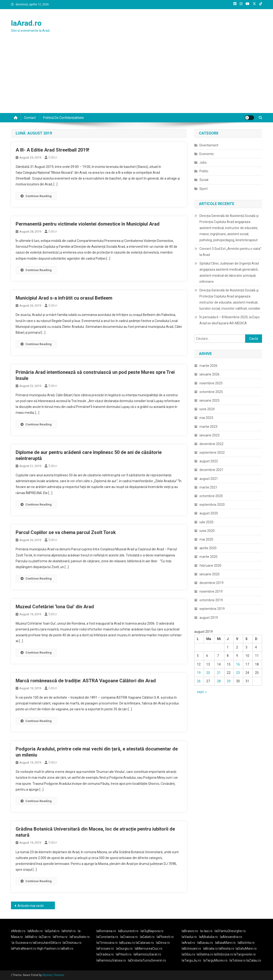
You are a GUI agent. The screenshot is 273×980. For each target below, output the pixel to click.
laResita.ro (226, 948)
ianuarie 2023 (209, 435)
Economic (207, 154)
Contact (30, 118)
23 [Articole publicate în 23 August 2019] (238, 673)
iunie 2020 (207, 531)
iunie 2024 (207, 409)
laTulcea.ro (238, 960)
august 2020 (209, 513)
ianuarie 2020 (209, 574)
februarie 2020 (210, 566)
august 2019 (209, 618)
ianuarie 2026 (209, 374)
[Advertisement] (136, 78)
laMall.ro (31, 937)
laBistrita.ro (246, 943)
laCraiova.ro (129, 937)
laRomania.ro (106, 931)
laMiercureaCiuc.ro (149, 948)
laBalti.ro (67, 948)
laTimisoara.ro (107, 943)
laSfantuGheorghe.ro (230, 931)
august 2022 (209, 461)
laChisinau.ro (72, 943)
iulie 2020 (206, 522)
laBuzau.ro (127, 943)
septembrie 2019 (212, 609)
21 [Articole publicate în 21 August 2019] (219, 673)
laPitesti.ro (124, 954)
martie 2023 (208, 427)
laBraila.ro (211, 948)
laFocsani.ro (105, 948)
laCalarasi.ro (145, 943)
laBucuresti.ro (128, 931)
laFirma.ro (60, 937)
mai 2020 (206, 539)
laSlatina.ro (205, 954)
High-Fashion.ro (48, 948)
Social (204, 180)
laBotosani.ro (191, 948)
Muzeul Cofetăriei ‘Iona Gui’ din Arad (55, 607)
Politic (204, 171)
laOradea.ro (105, 954)
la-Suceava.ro (22, 943)
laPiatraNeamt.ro (24, 948)
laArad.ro (26, 23)
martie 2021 (208, 487)
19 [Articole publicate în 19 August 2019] (199, 673)
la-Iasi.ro (206, 931)
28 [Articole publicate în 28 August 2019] (219, 681)
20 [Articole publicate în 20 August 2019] (208, 673)
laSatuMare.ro (246, 948)
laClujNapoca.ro (152, 931)
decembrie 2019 (211, 583)
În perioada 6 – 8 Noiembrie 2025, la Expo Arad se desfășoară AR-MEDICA (230, 320)
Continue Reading (36, 196)
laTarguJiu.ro (192, 960)
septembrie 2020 (212, 505)
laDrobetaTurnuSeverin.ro (147, 960)
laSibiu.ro (188, 954)
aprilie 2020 (208, 548)
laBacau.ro (205, 943)
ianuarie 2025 (209, 400)
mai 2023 (206, 418)
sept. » (202, 692)
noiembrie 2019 (211, 591)
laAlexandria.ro (231, 937)
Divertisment (209, 145)
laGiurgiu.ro (125, 948)
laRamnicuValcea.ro (111, 960)
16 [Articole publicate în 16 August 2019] (238, 664)
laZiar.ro (45, 937)
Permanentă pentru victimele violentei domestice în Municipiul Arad (88, 224)
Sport (204, 189)
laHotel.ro (69, 931)
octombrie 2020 (211, 496)
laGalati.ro (147, 937)
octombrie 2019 (211, 600)
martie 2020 (208, 557)
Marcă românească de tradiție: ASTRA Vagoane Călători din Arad (86, 681)
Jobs (203, 163)
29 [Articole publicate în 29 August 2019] (229, 681)
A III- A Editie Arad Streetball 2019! (52, 150)
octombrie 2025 (211, 392)
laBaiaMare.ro (225, 943)
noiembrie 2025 (211, 383)
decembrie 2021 (211, 470)
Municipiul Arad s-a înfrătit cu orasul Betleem (64, 298)
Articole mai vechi (31, 906)
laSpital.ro (52, 931)
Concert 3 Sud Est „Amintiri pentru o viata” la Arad (230, 252)
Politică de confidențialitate (64, 118)
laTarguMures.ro (215, 960)
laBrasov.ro (190, 931)
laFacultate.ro (80, 937)
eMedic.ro (18, 931)
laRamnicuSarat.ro (147, 954)
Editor (53, 157)
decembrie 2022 (211, 444)
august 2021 (209, 479)
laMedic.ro (35, 931)
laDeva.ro (163, 943)
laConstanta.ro (107, 937)
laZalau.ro (254, 960)
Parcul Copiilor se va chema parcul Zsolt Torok (66, 532)
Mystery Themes (53, 975)
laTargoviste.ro (245, 954)
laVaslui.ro (190, 937)
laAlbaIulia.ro (208, 937)
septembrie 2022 (212, 453)
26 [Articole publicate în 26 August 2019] (199, 681)
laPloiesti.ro (165, 937)
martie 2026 (208, 366)
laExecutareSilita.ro (47, 943)
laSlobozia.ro (223, 954)
